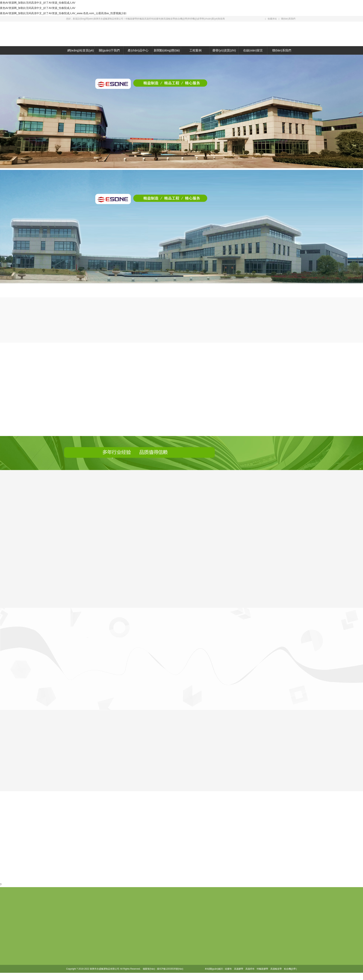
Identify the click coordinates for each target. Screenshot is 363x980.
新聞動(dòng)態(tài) (167, 50)
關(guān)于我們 (109, 50)
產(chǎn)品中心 (138, 50)
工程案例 (195, 50)
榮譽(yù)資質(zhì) (224, 50)
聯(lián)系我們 (288, 19)
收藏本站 (272, 19)
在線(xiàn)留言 (253, 50)
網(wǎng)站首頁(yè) (81, 50)
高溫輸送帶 (276, 969)
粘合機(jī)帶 (290, 969)
